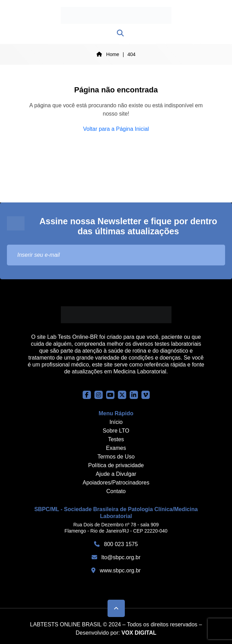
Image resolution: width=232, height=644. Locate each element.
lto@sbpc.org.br (116, 557)
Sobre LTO (116, 431)
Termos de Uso (116, 457)
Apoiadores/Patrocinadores (116, 483)
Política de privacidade (116, 465)
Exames (116, 448)
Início (116, 422)
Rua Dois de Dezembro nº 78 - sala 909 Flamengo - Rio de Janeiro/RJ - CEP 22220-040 (116, 528)
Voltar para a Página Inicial (116, 129)
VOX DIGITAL (139, 633)
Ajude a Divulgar (116, 474)
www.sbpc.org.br (116, 570)
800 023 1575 (116, 544)
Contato (116, 491)
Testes (116, 439)
